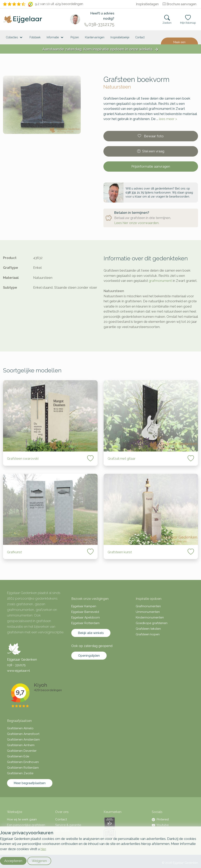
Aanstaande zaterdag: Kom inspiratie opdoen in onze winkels (101, 49)
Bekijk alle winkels (91, 633)
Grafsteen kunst (120, 552)
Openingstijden (89, 656)
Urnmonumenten (148, 612)
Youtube (160, 825)
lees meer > (168, 119)
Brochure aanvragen (180, 4)
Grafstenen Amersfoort (23, 734)
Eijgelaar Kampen (84, 606)
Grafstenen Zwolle (20, 773)
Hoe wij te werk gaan (22, 819)
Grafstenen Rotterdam (23, 768)
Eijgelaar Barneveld (85, 612)
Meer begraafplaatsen (30, 783)
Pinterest (160, 819)
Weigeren (39, 861)
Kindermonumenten (150, 617)
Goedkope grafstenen (152, 623)
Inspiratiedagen (147, 4)
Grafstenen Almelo (20, 728)
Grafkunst (14, 552)
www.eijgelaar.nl (18, 671)
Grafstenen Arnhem (21, 745)
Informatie (56, 38)
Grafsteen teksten (148, 629)
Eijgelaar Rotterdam (85, 623)
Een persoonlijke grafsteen (26, 825)
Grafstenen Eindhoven (23, 762)
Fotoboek (35, 37)
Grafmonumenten (148, 606)
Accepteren (13, 861)
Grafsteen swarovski (23, 458)
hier (43, 849)
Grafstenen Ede (18, 756)
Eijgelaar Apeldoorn (86, 617)
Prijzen (75, 37)
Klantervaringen (95, 37)
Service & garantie (68, 825)
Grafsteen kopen (148, 634)
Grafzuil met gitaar (122, 458)
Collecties (15, 38)
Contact (140, 37)
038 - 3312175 (16, 665)
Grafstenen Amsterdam (23, 740)
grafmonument (160, 281)
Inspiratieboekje (120, 37)
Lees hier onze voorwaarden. (137, 223)
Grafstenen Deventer (22, 751)
